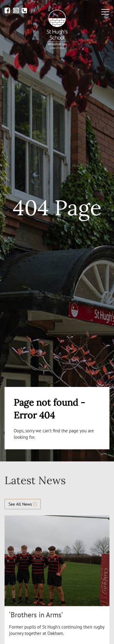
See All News (23, 504)
